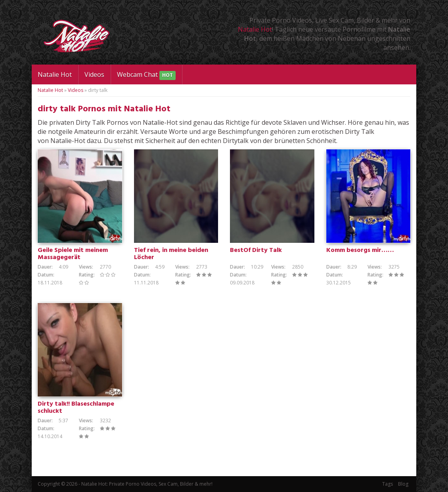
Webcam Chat (146, 75)
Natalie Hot (255, 29)
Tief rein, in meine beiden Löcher (171, 254)
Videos (94, 74)
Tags (388, 484)
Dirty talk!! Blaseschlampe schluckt (76, 408)
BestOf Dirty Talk (256, 250)
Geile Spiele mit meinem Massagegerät (73, 254)
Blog (403, 484)
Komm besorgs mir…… (360, 250)
